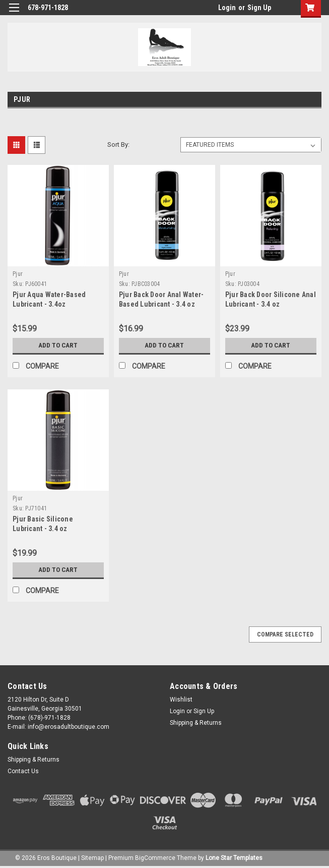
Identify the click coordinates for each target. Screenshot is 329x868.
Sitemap (92, 858)
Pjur (18, 274)
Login (227, 8)
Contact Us (23, 771)
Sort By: (118, 144)
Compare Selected (285, 634)
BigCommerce (155, 858)
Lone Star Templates (234, 858)
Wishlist (181, 700)
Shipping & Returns (196, 723)
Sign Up (259, 8)
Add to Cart (58, 345)
